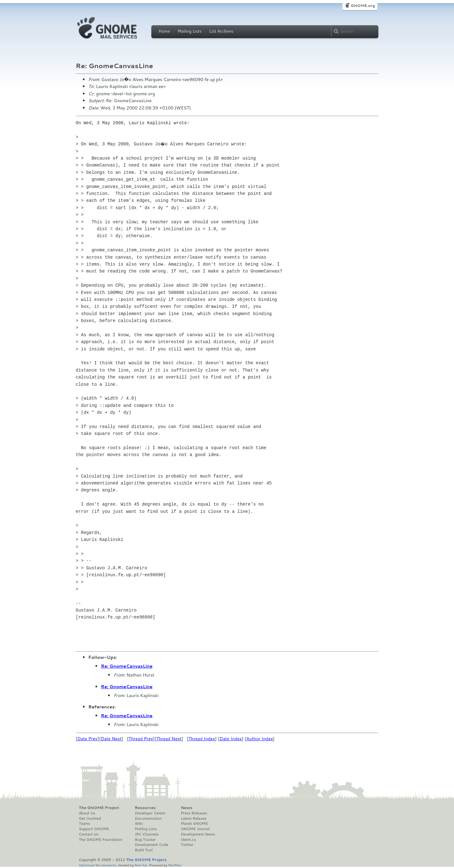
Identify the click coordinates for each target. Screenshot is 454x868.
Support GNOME (94, 829)
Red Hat (141, 865)
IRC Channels (147, 834)
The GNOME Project (99, 808)
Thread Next (169, 739)
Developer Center (150, 813)
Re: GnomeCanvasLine (127, 666)
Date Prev (87, 739)
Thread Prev (141, 739)
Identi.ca (188, 840)
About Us (87, 813)
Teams (84, 824)
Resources (145, 808)
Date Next (111, 739)
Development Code (152, 845)
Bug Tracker (146, 840)
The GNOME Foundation (101, 840)
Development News (198, 834)
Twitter (187, 845)
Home (164, 31)
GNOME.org (363, 6)
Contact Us (89, 834)
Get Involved (90, 818)
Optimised (87, 865)
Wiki (139, 824)
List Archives (221, 31)
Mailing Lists (189, 31)
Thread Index (202, 739)
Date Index (231, 739)
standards (108, 865)
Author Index (259, 739)
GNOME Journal (195, 829)
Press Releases (194, 813)
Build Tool (144, 850)
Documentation (148, 818)
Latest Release (193, 818)
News (186, 808)
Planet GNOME (194, 824)
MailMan (175, 865)
